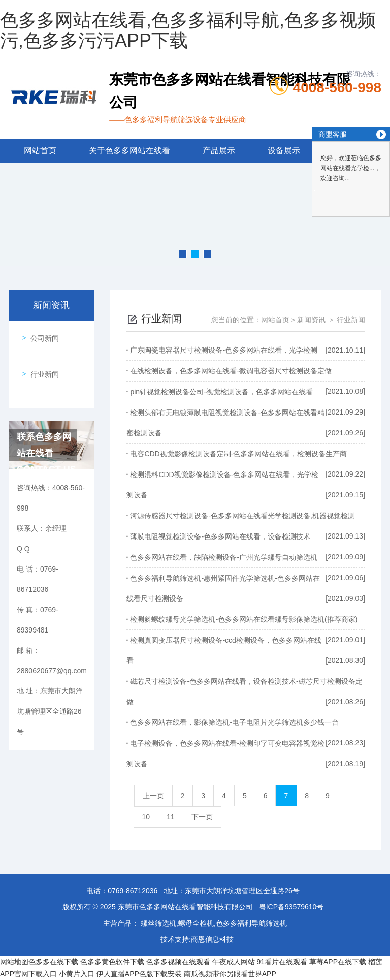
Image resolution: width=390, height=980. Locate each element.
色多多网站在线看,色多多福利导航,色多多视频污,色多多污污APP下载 (188, 30)
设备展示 (284, 151)
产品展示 (219, 151)
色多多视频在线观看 (178, 962)
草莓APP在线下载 (338, 962)
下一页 (202, 817)
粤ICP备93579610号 (291, 907)
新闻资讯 (311, 320)
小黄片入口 (77, 974)
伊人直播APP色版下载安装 (139, 974)
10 (146, 817)
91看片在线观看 (282, 962)
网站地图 (14, 962)
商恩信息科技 (212, 939)
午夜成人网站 (234, 962)
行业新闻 (41, 364)
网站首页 (40, 151)
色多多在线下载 (53, 962)
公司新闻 (41, 335)
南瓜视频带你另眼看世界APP (230, 974)
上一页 (153, 796)
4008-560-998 (337, 88)
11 (171, 817)
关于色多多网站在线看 (129, 151)
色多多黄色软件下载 (112, 962)
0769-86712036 (133, 891)
